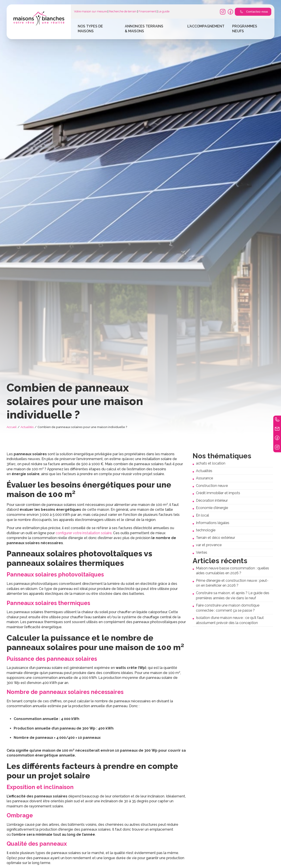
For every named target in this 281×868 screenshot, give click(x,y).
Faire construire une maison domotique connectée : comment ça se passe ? (228, 608)
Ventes (202, 552)
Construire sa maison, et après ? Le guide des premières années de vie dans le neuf (233, 595)
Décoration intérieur (212, 500)
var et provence (209, 545)
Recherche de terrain (123, 11)
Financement (147, 11)
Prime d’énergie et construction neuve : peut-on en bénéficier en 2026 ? (232, 583)
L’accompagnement (206, 26)
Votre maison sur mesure (90, 11)
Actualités (27, 427)
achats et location (211, 463)
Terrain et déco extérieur (215, 538)
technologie (206, 530)
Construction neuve (212, 486)
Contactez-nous (253, 12)
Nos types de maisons (90, 29)
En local (202, 515)
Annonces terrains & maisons (144, 29)
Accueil (12, 427)
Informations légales (213, 523)
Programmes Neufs (245, 29)
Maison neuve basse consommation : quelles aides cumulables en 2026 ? (233, 571)
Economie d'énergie (212, 508)
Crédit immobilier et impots (218, 493)
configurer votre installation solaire (84, 533)
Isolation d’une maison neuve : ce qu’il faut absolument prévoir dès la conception (230, 620)
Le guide (164, 11)
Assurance (204, 478)
